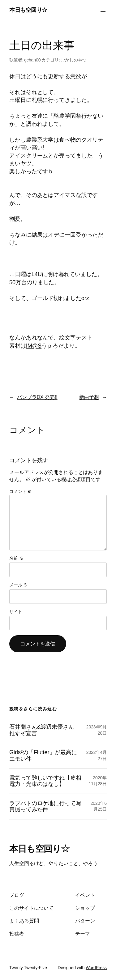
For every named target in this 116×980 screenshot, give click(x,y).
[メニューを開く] (103, 10)
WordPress (96, 968)
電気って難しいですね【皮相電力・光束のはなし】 (45, 781)
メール (18, 585)
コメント (21, 491)
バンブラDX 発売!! (37, 397)
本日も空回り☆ (28, 10)
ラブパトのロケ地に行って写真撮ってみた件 (45, 806)
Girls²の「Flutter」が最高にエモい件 (43, 755)
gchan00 (32, 60)
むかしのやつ (73, 60)
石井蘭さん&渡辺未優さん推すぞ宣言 (42, 730)
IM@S (34, 346)
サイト (16, 612)
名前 (16, 558)
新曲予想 (89, 397)
